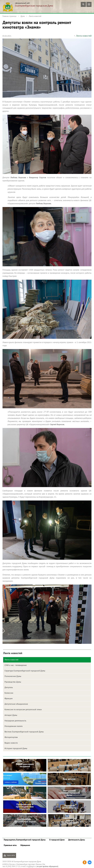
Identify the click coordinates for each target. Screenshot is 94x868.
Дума (23, 16)
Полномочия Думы (13, 676)
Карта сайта (9, 855)
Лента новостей (35, 16)
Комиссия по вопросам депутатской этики (23, 709)
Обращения (25, 845)
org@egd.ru (31, 866)
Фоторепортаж (11, 737)
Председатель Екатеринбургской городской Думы (25, 840)
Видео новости (11, 743)
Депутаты (9, 687)
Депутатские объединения (16, 704)
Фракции (9, 698)
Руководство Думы (13, 682)
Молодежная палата (14, 726)
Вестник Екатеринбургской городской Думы (24, 732)
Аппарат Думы (11, 715)
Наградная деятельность (15, 721)
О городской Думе (57, 840)
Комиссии (9, 693)
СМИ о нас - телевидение (16, 665)
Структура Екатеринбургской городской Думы (25, 671)
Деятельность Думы (77, 840)
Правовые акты (10, 845)
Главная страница (9, 16)
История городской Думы (16, 748)
